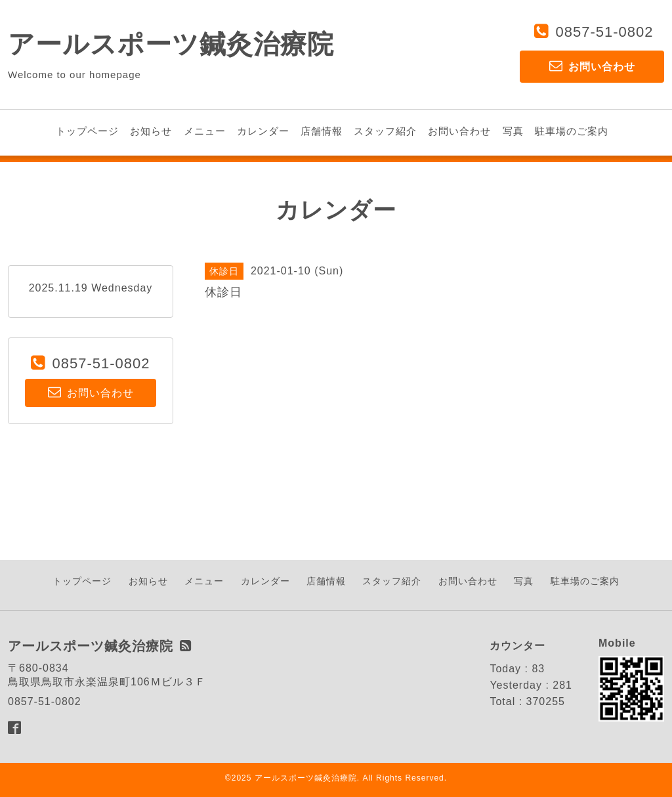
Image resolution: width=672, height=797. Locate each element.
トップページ (87, 131)
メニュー (205, 131)
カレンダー (263, 131)
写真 (513, 131)
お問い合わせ (459, 131)
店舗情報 (322, 131)
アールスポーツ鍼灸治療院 (171, 44)
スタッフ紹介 (385, 131)
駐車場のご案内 (572, 131)
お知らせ (151, 131)
